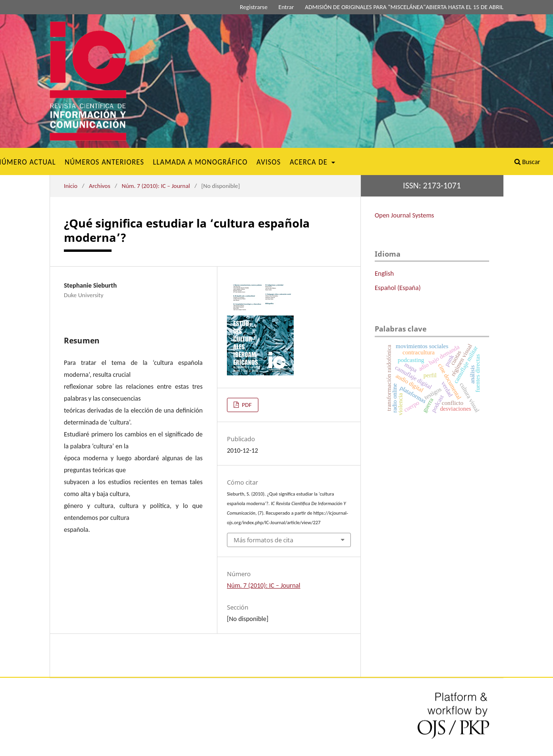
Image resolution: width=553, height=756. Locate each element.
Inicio (71, 186)
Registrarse (254, 7)
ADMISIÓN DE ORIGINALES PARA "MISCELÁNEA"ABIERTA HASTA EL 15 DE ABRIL (404, 7)
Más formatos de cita (263, 540)
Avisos (269, 162)
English (384, 274)
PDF (246, 405)
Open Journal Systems (405, 215)
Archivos (99, 186)
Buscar (527, 162)
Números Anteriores (105, 162)
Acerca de (310, 162)
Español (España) (398, 288)
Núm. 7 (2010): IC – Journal (156, 186)
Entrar (286, 7)
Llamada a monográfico (200, 162)
